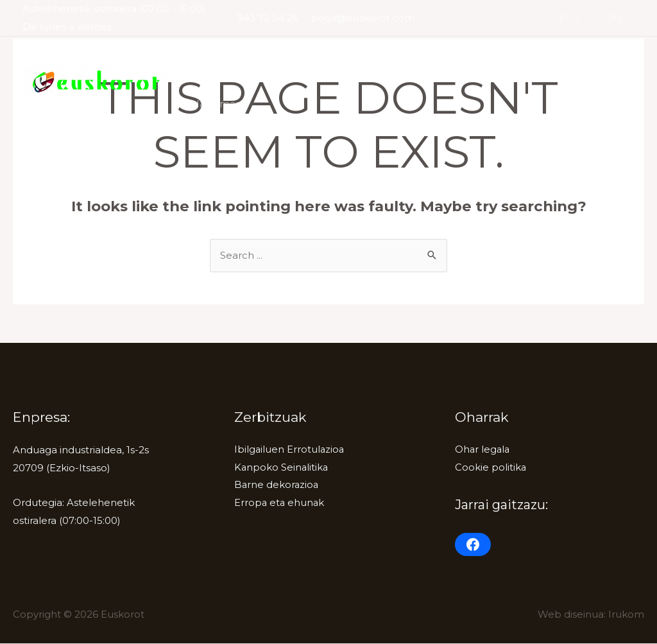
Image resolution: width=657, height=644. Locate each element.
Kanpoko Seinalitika (368, 59)
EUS (576, 18)
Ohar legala (483, 450)
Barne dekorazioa (478, 59)
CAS (615, 18)
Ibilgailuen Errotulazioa (245, 59)
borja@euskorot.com (363, 18)
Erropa (557, 59)
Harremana (218, 104)
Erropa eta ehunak (280, 504)
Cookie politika (491, 468)
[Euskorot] (95, 81)
